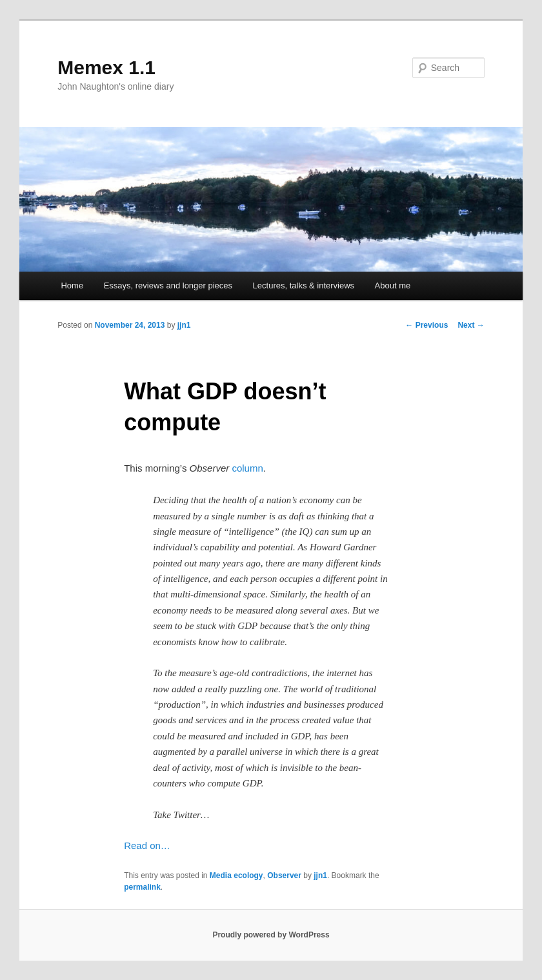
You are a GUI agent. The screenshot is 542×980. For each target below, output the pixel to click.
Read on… (147, 845)
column (247, 468)
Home (72, 285)
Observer (284, 875)
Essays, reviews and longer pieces (168, 285)
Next (471, 325)
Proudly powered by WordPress (271, 935)
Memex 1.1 (106, 67)
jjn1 (184, 325)
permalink (142, 887)
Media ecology (236, 875)
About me (393, 285)
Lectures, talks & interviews (304, 285)
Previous (427, 325)
